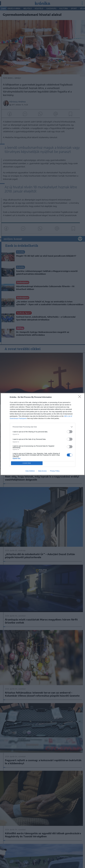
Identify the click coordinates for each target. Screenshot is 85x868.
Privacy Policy (55, 471)
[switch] (70, 432)
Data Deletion (30, 471)
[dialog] (43, 434)
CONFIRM (27, 463)
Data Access (42, 471)
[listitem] (43, 427)
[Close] (80, 397)
